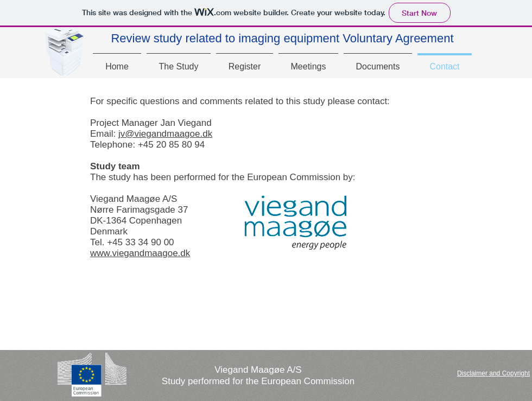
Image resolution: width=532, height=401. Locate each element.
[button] (493, 373)
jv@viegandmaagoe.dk (165, 134)
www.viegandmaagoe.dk (140, 253)
